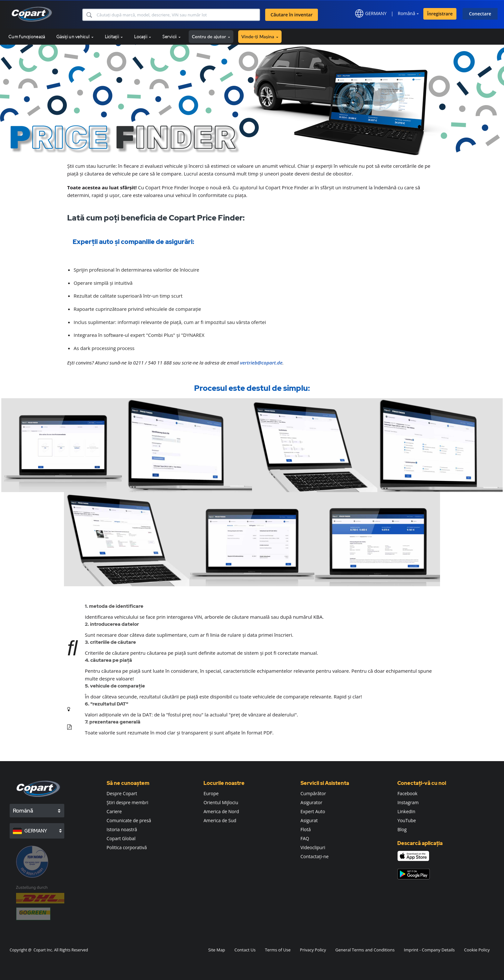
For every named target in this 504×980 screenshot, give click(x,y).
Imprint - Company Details (429, 950)
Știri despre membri (128, 802)
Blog (402, 829)
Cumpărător (313, 793)
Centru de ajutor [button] (211, 36)
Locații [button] (143, 36)
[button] (89, 15)
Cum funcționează (27, 36)
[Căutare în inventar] (178, 15)
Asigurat (309, 820)
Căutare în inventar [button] (292, 15)
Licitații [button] (114, 36)
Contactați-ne (315, 856)
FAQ (305, 838)
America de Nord (221, 811)
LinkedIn (406, 811)
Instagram (408, 802)
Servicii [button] (171, 36)
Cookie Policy (477, 950)
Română (407, 13)
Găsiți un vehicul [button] (75, 36)
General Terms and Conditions (365, 950)
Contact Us (245, 950)
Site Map (217, 950)
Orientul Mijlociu (221, 802)
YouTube (407, 820)
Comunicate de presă (129, 820)
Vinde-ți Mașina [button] (260, 36)
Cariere (114, 811)
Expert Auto (313, 811)
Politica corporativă (127, 847)
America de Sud (220, 820)
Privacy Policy (313, 950)
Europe (211, 793)
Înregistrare (440, 14)
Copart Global (121, 838)
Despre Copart (122, 793)
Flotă (306, 829)
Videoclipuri (313, 847)
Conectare (480, 14)
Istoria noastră (122, 829)
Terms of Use (278, 950)
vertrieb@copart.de (261, 363)
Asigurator (311, 802)
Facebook (407, 793)
